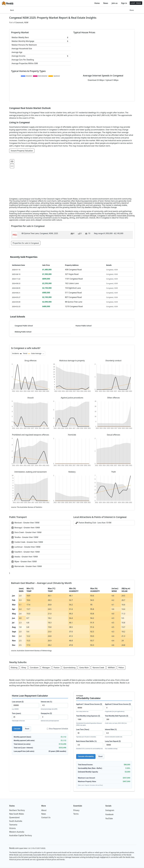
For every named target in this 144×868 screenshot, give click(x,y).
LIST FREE (136, 3)
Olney (24, 668)
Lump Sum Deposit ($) (118, 745)
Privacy (76, 810)
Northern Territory (17, 810)
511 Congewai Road (73, 293)
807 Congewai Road (73, 297)
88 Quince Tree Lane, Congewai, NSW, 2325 (40, 233)
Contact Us (46, 817)
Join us (115, 3)
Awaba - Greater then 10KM (24, 557)
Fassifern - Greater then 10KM (25, 552)
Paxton (57, 668)
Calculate (17, 729)
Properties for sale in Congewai (26, 243)
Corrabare (34, 668)
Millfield (111, 668)
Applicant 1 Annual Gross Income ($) (90, 708)
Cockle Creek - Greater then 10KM (27, 542)
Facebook (109, 814)
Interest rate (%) (54, 705)
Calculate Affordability (86, 756)
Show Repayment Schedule (57, 729)
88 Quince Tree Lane (74, 302)
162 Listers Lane (72, 283)
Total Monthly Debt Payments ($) (118, 720)
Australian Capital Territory (21, 835)
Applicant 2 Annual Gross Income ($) (118, 708)
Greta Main (84, 668)
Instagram (110, 810)
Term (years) (25, 717)
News (106, 3)
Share (132, 10)
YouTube (109, 818)
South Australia (16, 821)
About (44, 810)
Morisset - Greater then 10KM (25, 523)
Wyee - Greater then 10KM (24, 562)
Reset (27, 729)
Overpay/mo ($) (54, 717)
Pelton (121, 668)
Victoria (12, 828)
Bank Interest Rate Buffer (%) (90, 745)
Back (12, 10)
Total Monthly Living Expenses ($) (90, 721)
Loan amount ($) (25, 705)
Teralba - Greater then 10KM (25, 537)
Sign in (124, 3)
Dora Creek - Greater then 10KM (26, 533)
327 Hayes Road (72, 274)
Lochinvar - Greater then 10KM (26, 547)
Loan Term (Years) (90, 733)
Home (97, 3)
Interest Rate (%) (118, 733)
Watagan (46, 668)
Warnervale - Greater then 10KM (26, 566)
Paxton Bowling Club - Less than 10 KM (93, 523)
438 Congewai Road (73, 270)
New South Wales (17, 814)
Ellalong (14, 668)
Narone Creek (98, 668)
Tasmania (13, 825)
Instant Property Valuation (22, 151)
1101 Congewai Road (74, 279)
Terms (76, 814)
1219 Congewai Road (74, 306)
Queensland (14, 817)
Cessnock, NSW (22, 22)
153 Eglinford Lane (73, 288)
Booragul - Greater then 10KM (25, 528)
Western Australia (17, 832)
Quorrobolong (69, 668)
